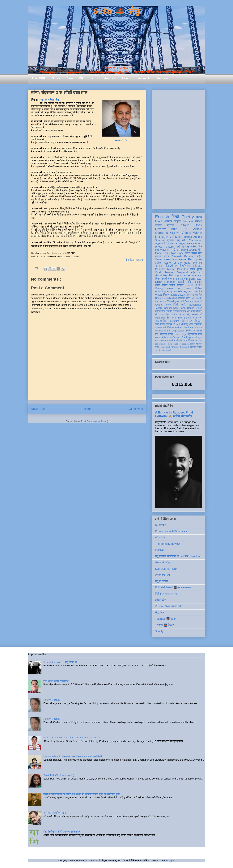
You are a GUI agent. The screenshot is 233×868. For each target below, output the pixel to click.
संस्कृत (180, 285)
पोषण (189, 288)
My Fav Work (162, 331)
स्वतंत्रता (179, 327)
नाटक (174, 318)
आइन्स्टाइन (178, 311)
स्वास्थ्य (169, 324)
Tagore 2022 (177, 295)
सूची (178, 247)
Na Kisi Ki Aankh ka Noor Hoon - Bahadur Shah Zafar (73, 737)
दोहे (168, 318)
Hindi (159, 221)
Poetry (188, 217)
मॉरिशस (199, 311)
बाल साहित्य (172, 250)
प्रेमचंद (188, 295)
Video (199, 308)
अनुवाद (182, 243)
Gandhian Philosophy (168, 275)
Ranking (186, 337)
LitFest (188, 318)
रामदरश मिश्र (161, 321)
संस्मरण (167, 259)
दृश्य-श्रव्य (198, 318)
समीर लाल (197, 266)
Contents (161, 233)
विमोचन (170, 327)
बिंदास (166, 256)
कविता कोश (161, 600)
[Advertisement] (179, 149)
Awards (127, 78)
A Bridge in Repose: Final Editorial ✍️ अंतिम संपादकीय (174, 414)
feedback (184, 344)
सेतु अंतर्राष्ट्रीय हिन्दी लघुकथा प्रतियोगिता (62, 832)
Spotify (159, 631)
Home (88, 409)
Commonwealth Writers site (171, 531)
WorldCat (161, 537)
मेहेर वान (197, 272)
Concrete (160, 298)
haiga (184, 334)
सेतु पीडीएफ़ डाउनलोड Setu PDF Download (178, 556)
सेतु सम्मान (192, 315)
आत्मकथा (172, 279)
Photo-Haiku (173, 344)
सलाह (162, 324)
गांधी (182, 301)
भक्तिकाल (198, 321)
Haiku (199, 282)
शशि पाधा (187, 266)
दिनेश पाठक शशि (194, 253)
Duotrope (161, 525)
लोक (157, 324)
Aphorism (166, 337)
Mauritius (160, 318)
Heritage (189, 327)
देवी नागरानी (175, 266)
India (174, 229)
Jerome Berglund (176, 272)
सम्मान (170, 288)
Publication (172, 315)
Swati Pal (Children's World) (59, 775)
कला (188, 298)
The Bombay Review (167, 544)
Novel (187, 275)
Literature (174, 321)
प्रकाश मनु (173, 240)
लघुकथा (159, 243)
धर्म (165, 327)
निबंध (175, 259)
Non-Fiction (179, 308)
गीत (167, 266)
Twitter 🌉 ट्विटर (164, 625)
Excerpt (183, 250)
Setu (70, 78)
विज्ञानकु (159, 288)
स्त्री (183, 305)
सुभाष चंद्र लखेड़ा (186, 279)
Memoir (198, 263)
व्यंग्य (200, 243)
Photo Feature (164, 247)
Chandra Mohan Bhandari (172, 269)
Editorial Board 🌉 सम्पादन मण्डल (173, 587)
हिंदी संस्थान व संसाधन (166, 594)
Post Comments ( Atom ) (95, 421)
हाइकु (171, 334)
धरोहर (158, 256)
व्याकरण (163, 334)
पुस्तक (170, 225)
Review (160, 229)
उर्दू (185, 291)
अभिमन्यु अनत (187, 324)
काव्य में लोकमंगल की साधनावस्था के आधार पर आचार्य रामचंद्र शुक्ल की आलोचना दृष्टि (81, 794)
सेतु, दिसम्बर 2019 (134, 260)
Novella (178, 291)
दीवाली (179, 341)
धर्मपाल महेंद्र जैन (121, 140)
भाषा (200, 275)
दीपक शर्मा (173, 243)
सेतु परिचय (160, 612)
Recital (164, 341)
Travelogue (173, 301)
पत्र (194, 275)
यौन (157, 334)
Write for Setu (163, 575)
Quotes (177, 337)
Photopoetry (166, 347)
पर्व (201, 315)
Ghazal (193, 250)
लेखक (159, 225)
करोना (180, 288)
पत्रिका (199, 344)
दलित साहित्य (186, 321)
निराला (182, 315)
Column (189, 301)
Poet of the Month (181, 347)
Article (198, 229)
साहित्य (190, 282)
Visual (176, 324)
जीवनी (164, 279)
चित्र (158, 279)
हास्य (180, 318)
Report (191, 308)
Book (198, 225)
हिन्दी (175, 217)
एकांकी (192, 344)
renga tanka (177, 331)
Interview (160, 250)
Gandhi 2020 (194, 285)
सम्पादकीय (192, 243)
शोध (200, 250)
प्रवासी (181, 282)
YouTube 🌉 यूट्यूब (166, 619)
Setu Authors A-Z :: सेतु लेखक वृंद (60, 662)
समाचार (183, 259)
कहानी (178, 221)
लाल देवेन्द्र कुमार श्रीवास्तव (56, 681)
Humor (198, 327)
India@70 (172, 298)
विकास (191, 341)
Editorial (184, 225)
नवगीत (199, 331)
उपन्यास (159, 327)
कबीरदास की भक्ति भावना (55, 813)
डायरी (194, 337)
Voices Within (192, 233)
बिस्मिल (199, 288)
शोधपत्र (175, 233)
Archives (163, 78)
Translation (195, 240)
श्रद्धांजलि (198, 301)
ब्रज (200, 337)
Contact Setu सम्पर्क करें (168, 606)
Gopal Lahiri (163, 253)
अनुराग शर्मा (168, 237)
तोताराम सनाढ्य (196, 347)
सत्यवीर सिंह (197, 295)
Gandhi (168, 308)
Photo (168, 305)
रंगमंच (185, 341)
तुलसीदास (193, 334)
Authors (110, 78)
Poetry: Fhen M (52, 700)
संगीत (157, 347)
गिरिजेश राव (190, 331)
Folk (157, 341)
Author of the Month (178, 263)
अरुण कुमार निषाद (165, 285)
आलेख (168, 221)
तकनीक (172, 341)
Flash (191, 259)
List (158, 237)
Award (158, 305)
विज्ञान (166, 295)
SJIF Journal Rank (166, 569)
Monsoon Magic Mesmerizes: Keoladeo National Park (73, 756)
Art (166, 243)
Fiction (188, 221)
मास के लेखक (160, 350)
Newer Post (39, 409)
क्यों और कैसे (189, 311)
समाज (158, 337)
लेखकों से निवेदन (163, 562)
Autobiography (164, 291)
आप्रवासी (198, 324)
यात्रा (190, 291)
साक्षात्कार (160, 266)
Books (56, 78)
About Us (144, 78)
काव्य (199, 217)
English (162, 217)
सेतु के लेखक (161, 581)
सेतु (81, 78)
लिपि (200, 334)
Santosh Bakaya (183, 256)
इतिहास (181, 298)
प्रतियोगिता (160, 311)
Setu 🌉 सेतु (116, 11)
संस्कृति (169, 311)
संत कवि (159, 315)
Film (177, 334)
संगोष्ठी (169, 350)
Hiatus (93, 78)
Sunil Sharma (184, 237)
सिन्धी (176, 305)
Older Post (136, 409)
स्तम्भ (185, 229)
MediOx (160, 550)
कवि (184, 240)
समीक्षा (198, 221)
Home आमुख (38, 78)
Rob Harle (178, 253)
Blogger (170, 860)
